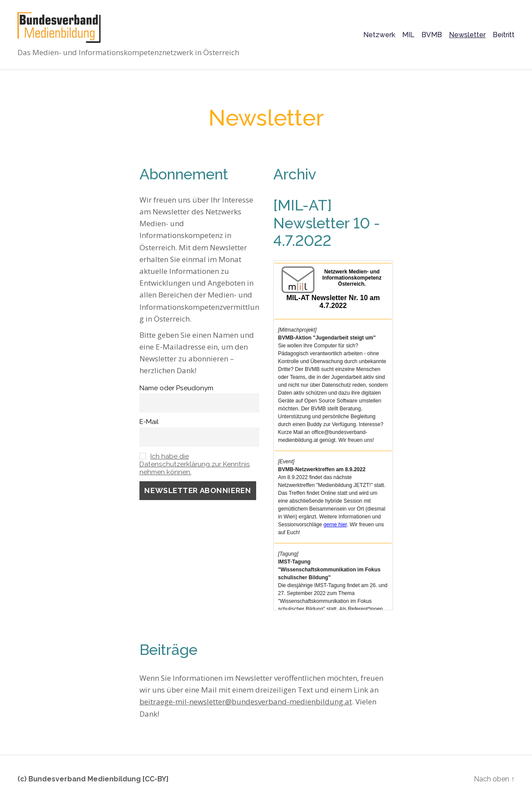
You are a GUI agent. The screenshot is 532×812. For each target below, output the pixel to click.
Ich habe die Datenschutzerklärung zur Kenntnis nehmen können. (195, 473)
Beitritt (504, 39)
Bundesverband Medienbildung (85, 788)
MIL (408, 39)
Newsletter (467, 39)
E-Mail (149, 430)
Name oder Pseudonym (176, 397)
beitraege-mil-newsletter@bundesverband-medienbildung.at (246, 710)
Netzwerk (379, 39)
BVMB (432, 39)
